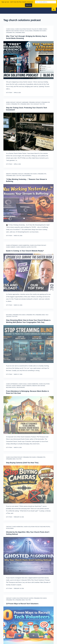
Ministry (8, 31)
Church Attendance (12, 245)
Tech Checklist (35, 104)
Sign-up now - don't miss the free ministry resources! (17, 2)
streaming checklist (35, 102)
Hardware (25, 102)
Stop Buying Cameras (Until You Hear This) (22, 463)
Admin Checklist (11, 102)
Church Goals (10, 29)
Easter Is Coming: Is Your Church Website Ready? (25, 251)
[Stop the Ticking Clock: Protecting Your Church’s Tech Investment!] (28, 132)
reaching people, (11, 387)
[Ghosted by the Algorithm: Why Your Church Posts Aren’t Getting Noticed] (28, 556)
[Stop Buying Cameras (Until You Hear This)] (28, 484)
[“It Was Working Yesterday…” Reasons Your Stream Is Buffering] (28, 203)
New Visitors (15, 31)
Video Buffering (27, 176)
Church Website (11, 247)
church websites (21, 247)
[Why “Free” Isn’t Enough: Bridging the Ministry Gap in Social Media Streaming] (28, 60)
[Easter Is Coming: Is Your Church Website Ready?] (28, 273)
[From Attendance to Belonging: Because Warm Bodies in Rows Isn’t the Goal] (28, 415)
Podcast (22, 31)
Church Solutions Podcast (23, 29)
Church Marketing (24, 245)
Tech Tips (42, 104)
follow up (35, 29)
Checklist (19, 102)
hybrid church (43, 29)
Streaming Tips (10, 33)
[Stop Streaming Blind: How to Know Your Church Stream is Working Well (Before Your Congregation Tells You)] (28, 344)
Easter (29, 247)
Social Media (29, 31)
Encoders (9, 315)
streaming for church (40, 31)
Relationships (21, 387)
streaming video (20, 33)
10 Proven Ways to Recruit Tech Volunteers (22, 604)
